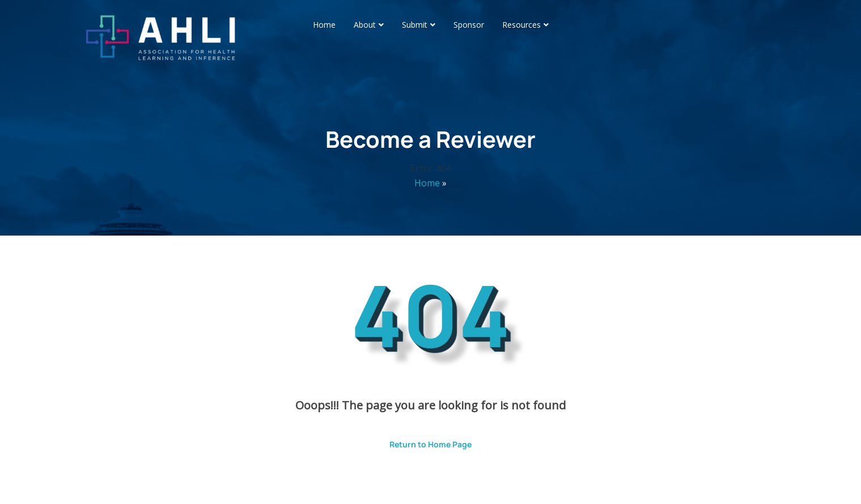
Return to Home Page (422, 440)
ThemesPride (549, 480)
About (365, 25)
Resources (521, 25)
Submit (415, 25)
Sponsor (469, 25)
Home (324, 25)
